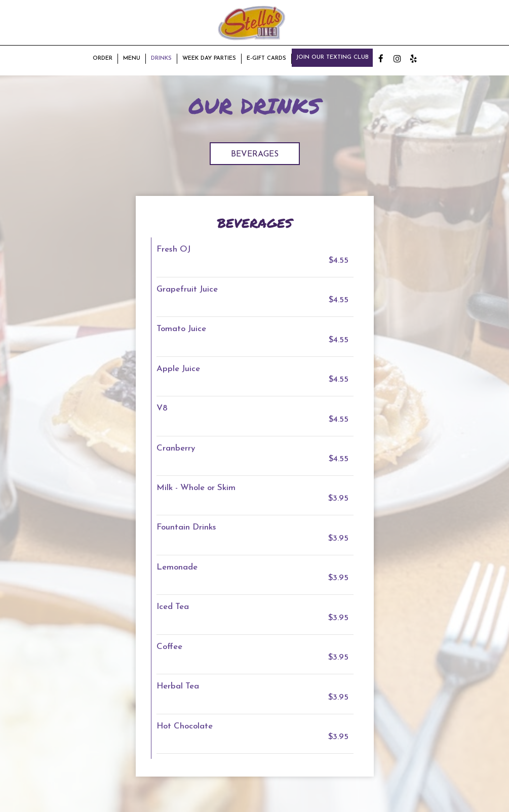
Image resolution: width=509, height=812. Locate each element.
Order (103, 58)
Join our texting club (332, 57)
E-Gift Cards (266, 58)
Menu (132, 58)
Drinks (161, 58)
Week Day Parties (209, 58)
